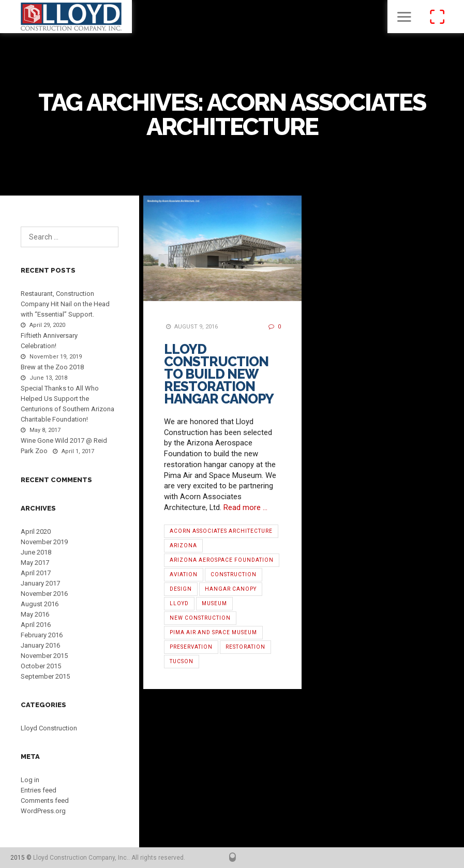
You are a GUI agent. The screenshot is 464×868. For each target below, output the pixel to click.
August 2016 (40, 604)
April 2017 (36, 573)
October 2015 (41, 666)
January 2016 (40, 645)
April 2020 (36, 532)
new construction (200, 618)
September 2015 (45, 676)
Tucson (182, 661)
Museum (214, 603)
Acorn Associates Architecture (221, 531)
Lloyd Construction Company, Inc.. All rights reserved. (109, 858)
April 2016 (36, 625)
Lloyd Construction (49, 728)
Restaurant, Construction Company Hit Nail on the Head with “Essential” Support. (65, 304)
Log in (30, 780)
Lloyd (179, 603)
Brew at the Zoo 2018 (52, 367)
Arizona (183, 545)
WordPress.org (43, 811)
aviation (184, 574)
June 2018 (36, 552)
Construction (234, 574)
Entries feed (39, 790)
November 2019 (44, 542)
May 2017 (35, 563)
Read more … (245, 507)
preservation (191, 647)
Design (181, 589)
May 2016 (35, 614)
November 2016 (44, 594)
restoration (245, 647)
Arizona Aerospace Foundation (222, 560)
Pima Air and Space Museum (213, 632)
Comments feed (45, 800)
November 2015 (44, 656)
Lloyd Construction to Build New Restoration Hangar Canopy (219, 374)
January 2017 (40, 583)
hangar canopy (231, 589)
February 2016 (42, 635)
